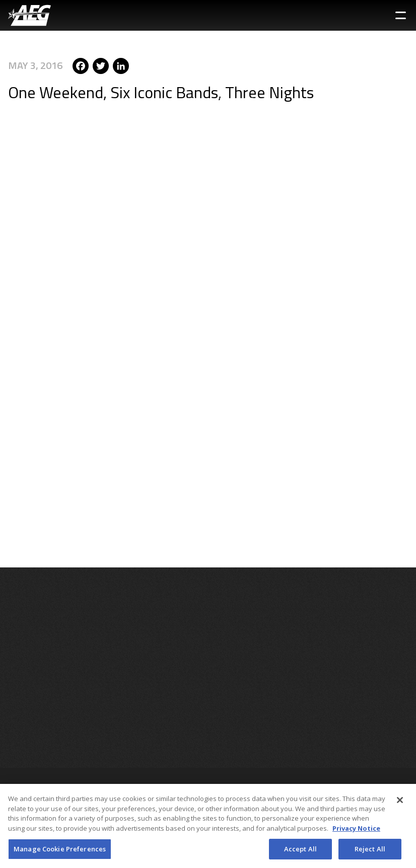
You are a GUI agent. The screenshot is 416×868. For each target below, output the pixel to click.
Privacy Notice (356, 832)
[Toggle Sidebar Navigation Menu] (401, 15)
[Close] (400, 804)
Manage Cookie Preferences (60, 852)
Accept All (300, 852)
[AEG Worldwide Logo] (29, 15)
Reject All (370, 852)
